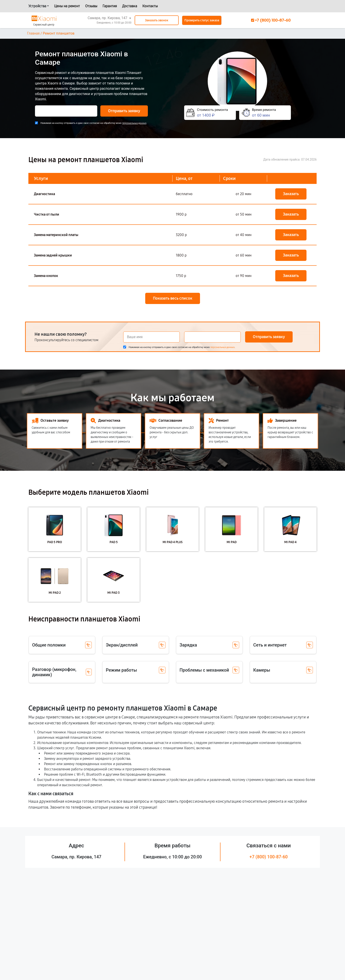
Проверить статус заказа (202, 20)
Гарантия (110, 6)
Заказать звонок (157, 20)
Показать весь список (173, 298)
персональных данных (134, 123)
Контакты (150, 6)
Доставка (130, 6)
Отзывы (91, 6)
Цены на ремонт (67, 6)
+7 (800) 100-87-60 (269, 857)
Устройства (37, 6)
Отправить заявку (124, 111)
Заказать (291, 194)
